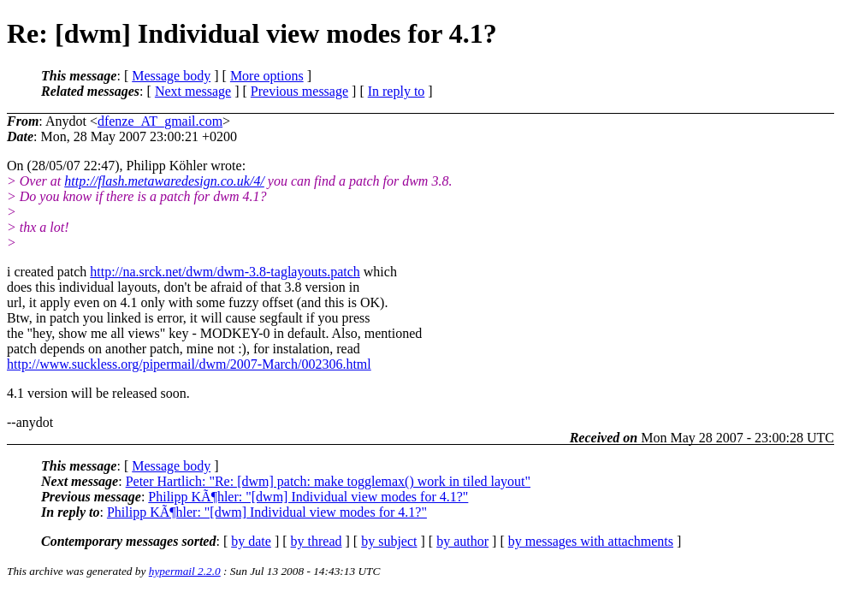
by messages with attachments (591, 541)
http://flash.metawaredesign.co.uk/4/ (164, 181)
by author (462, 541)
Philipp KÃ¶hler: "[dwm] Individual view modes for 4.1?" (308, 497)
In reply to (397, 91)
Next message (193, 91)
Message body (171, 76)
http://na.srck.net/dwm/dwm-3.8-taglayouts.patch (225, 272)
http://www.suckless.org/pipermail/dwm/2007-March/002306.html (189, 364)
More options (267, 76)
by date (251, 541)
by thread (317, 541)
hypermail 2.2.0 (185, 571)
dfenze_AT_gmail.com (160, 121)
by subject (389, 541)
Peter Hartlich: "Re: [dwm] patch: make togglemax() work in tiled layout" (328, 481)
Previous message (299, 91)
